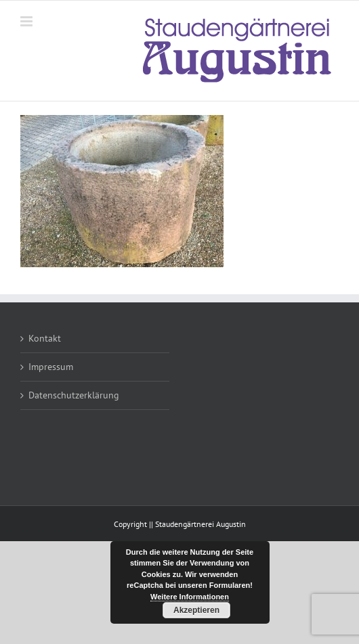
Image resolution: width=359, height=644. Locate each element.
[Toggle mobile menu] (27, 21)
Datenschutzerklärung (74, 395)
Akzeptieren (196, 610)
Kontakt (45, 338)
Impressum (51, 367)
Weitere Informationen (190, 597)
